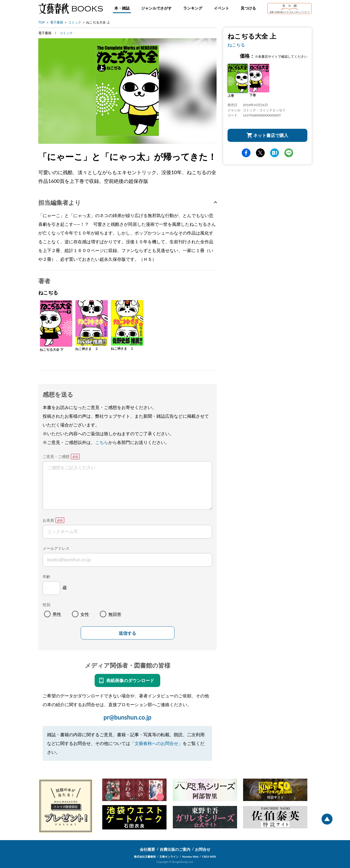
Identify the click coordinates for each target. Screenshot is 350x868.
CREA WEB (209, 857)
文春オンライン (169, 857)
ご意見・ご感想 (56, 456)
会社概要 (147, 849)
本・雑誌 (122, 8)
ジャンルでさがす (156, 8)
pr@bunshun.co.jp (127, 717)
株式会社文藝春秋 (145, 857)
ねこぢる (236, 45)
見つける (248, 8)
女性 (85, 614)
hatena (275, 153)
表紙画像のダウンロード (130, 680)
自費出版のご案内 (175, 849)
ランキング (193, 8)
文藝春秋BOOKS (71, 8)
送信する (127, 633)
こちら (102, 442)
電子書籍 (57, 22)
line (289, 153)
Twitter (260, 153)
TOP (42, 22)
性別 (46, 605)
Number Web (190, 857)
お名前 (48, 520)
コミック (75, 22)
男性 (57, 614)
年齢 (46, 576)
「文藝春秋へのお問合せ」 (156, 743)
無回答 (115, 614)
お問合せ (203, 849)
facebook (246, 153)
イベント (221, 8)
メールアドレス (56, 548)
